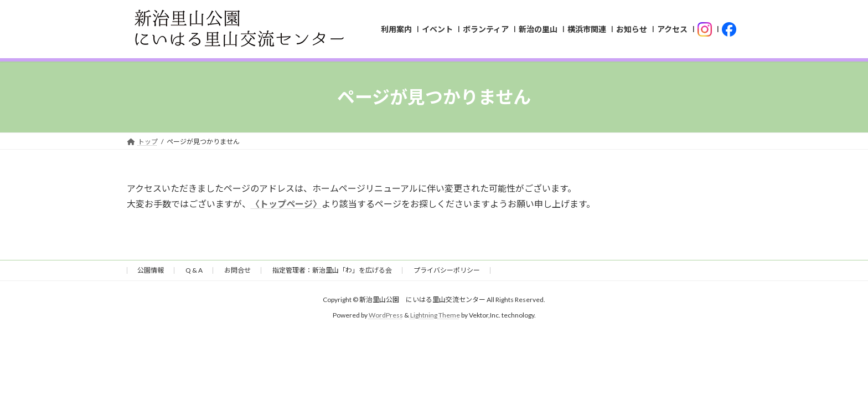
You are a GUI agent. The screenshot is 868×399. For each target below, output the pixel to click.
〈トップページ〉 (286, 204)
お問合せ (237, 270)
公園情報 (151, 270)
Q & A (194, 270)
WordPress (386, 315)
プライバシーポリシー (447, 270)
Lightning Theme (435, 315)
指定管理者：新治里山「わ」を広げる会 (332, 270)
